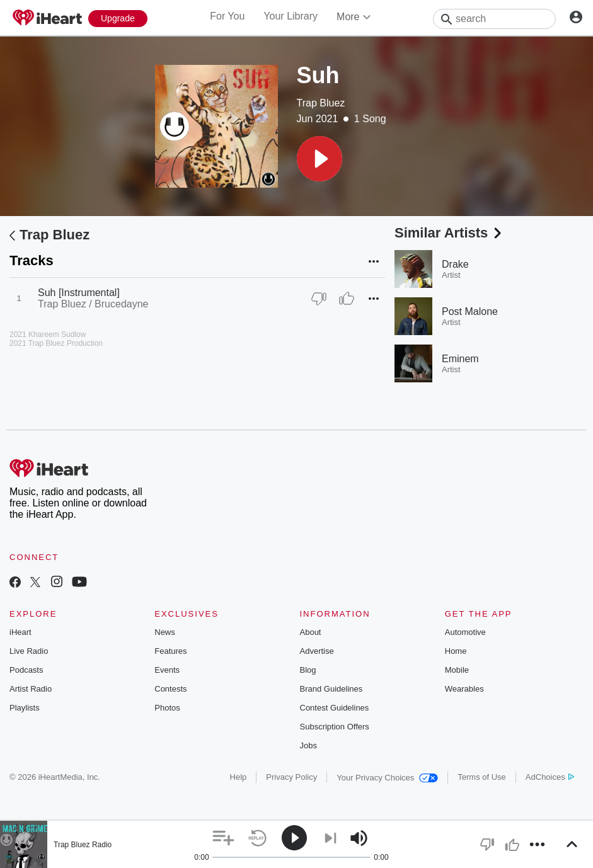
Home (456, 651)
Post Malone (470, 311)
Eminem (460, 359)
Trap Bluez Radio (83, 845)
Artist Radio (31, 689)
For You (227, 16)
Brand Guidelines (331, 689)
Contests (170, 689)
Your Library (291, 16)
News (165, 632)
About (311, 632)
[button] (320, 159)
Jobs (308, 745)
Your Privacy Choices (387, 778)
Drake (455, 264)
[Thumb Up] (347, 299)
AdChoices (550, 777)
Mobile (457, 670)
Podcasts (26, 670)
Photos (167, 708)
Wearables (464, 689)
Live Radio (29, 651)
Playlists (25, 708)
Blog (308, 670)
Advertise (317, 651)
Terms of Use (482, 777)
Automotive (465, 632)
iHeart (20, 632)
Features (170, 651)
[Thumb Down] (319, 299)
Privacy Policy (291, 777)
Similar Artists (449, 233)
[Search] (494, 19)
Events (167, 670)
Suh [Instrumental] (79, 293)
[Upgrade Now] (118, 19)
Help (239, 777)
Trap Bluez (321, 103)
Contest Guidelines (335, 708)
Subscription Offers (335, 727)
